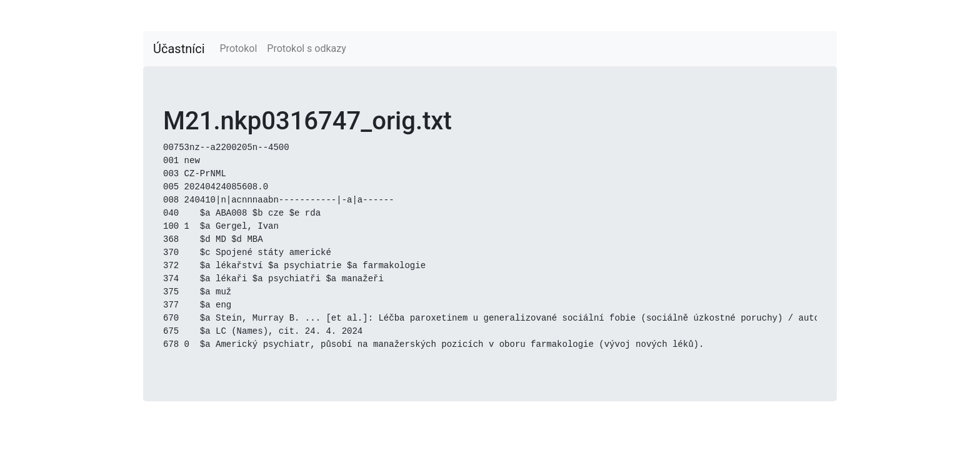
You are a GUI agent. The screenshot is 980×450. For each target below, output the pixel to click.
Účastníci (179, 49)
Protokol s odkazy (306, 48)
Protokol (239, 48)
